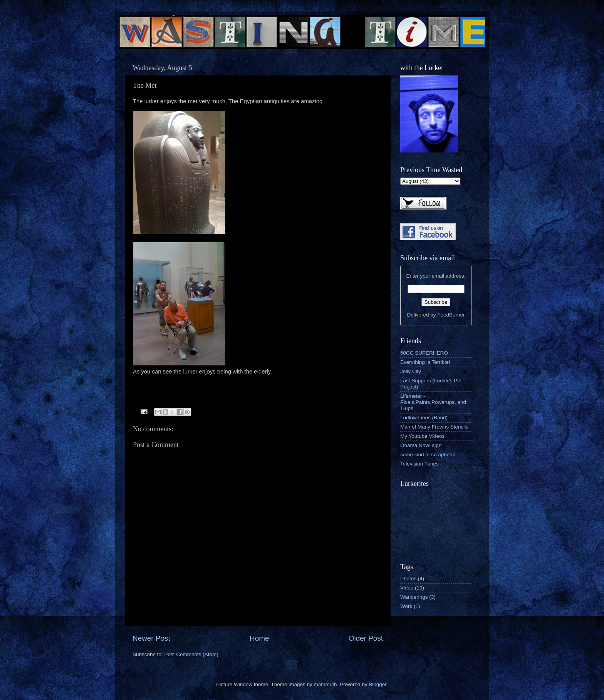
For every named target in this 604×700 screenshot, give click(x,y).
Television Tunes (419, 464)
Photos (408, 579)
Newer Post (151, 638)
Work (406, 606)
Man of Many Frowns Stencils (434, 427)
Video (407, 588)
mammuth (325, 684)
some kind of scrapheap (428, 455)
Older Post (366, 638)
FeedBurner (451, 315)
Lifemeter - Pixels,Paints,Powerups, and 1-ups (433, 402)
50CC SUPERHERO (424, 353)
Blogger (377, 684)
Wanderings (414, 597)
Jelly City (411, 371)
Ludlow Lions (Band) (424, 418)
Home (259, 638)
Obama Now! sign (421, 445)
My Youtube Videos (422, 436)
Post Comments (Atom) (191, 654)
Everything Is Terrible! (425, 362)
